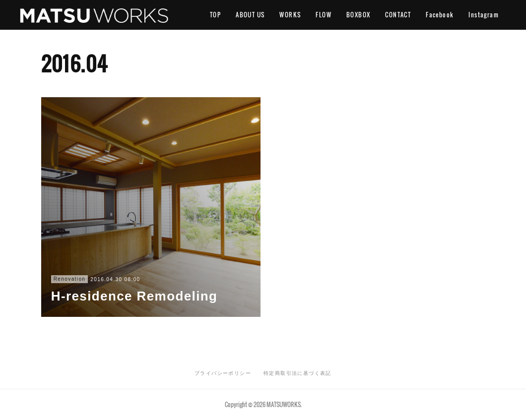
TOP (215, 15)
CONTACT (398, 15)
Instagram (484, 15)
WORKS (290, 15)
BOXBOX (358, 15)
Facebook (440, 15)
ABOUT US (250, 15)
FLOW (324, 15)
